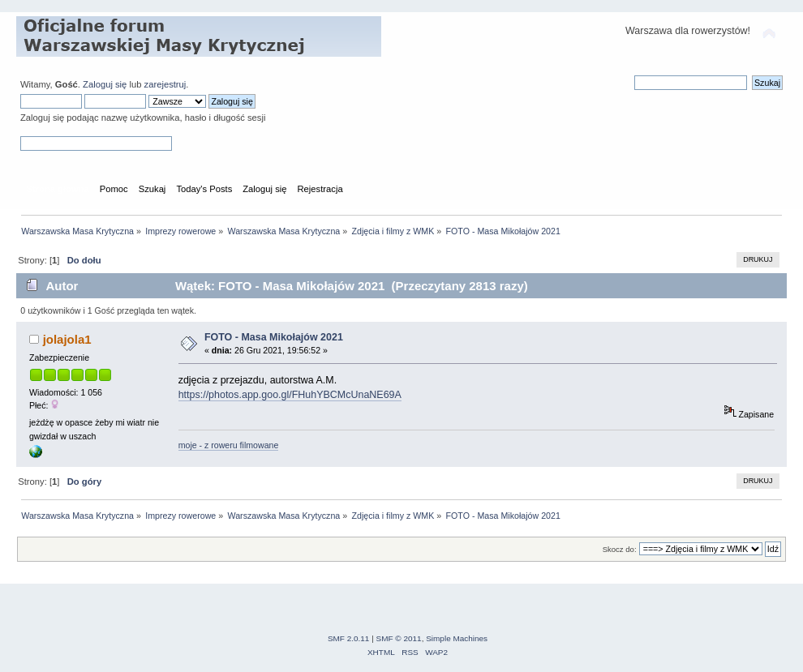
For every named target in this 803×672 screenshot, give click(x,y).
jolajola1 (67, 339)
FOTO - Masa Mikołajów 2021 (274, 337)
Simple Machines (457, 638)
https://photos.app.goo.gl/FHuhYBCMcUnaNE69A (290, 395)
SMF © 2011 (399, 638)
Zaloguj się (105, 84)
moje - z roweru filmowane (229, 445)
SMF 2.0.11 (349, 638)
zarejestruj (165, 84)
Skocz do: (620, 549)
